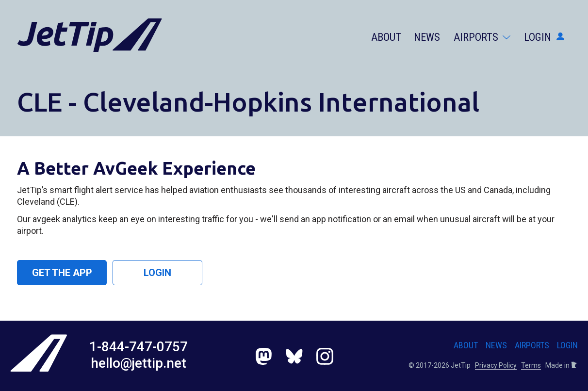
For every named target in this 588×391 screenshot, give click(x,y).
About (386, 37)
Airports (482, 37)
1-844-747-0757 (139, 347)
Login (544, 37)
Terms (531, 365)
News (427, 37)
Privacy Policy (496, 365)
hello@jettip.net (139, 363)
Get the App (62, 273)
